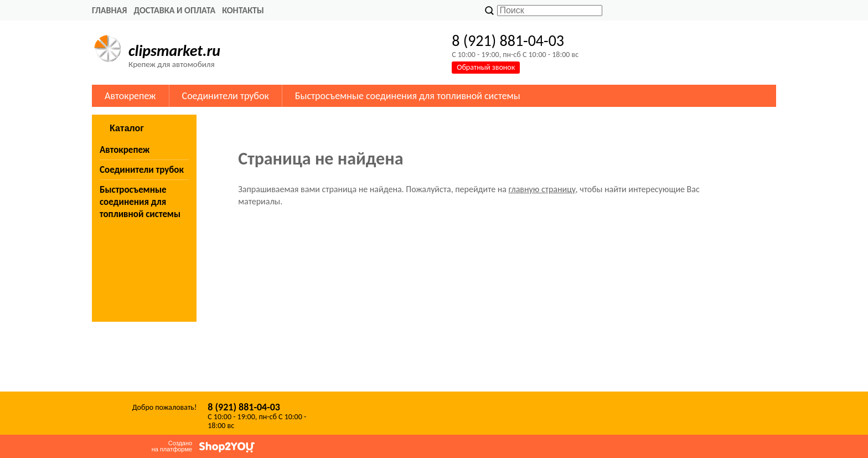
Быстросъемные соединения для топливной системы (408, 96)
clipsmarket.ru (174, 51)
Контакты (243, 10)
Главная (109, 10)
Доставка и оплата (174, 10)
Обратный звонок (486, 67)
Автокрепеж (130, 96)
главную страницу (542, 189)
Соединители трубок (226, 96)
